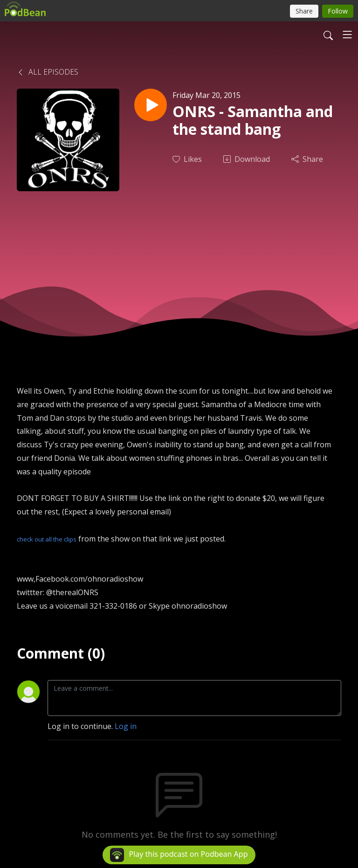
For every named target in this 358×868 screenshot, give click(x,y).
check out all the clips (47, 539)
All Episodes (48, 72)
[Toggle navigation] (347, 35)
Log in (126, 726)
